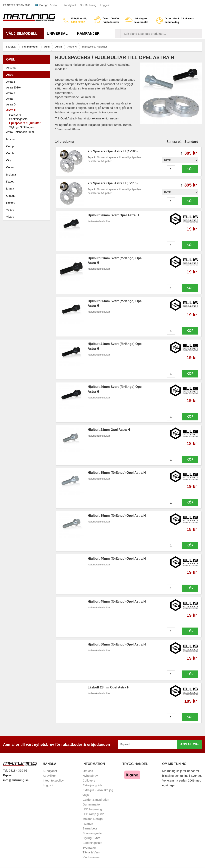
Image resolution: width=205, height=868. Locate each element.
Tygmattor (89, 848)
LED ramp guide (93, 814)
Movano (11, 139)
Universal (59, 34)
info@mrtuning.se (16, 780)
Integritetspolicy (53, 780)
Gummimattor (92, 804)
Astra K (11, 93)
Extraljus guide (92, 785)
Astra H (28, 110)
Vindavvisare (91, 857)
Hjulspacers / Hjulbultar (25, 123)
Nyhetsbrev (90, 776)
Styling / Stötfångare (22, 127)
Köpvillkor (49, 776)
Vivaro (10, 217)
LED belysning (92, 809)
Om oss (88, 771)
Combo (11, 153)
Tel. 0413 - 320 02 (15, 770)
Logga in (105, 5)
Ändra (53, 5)
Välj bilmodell (23, 34)
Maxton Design (93, 819)
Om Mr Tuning (88, 5)
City (9, 160)
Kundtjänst (70, 5)
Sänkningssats (18, 119)
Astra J (11, 82)
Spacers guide (92, 833)
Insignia (28, 175)
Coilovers (15, 115)
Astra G (28, 104)
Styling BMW (91, 838)
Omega (28, 196)
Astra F (28, 99)
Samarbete (90, 828)
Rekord (28, 203)
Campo (11, 146)
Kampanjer (88, 34)
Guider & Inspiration (96, 800)
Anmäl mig (189, 744)
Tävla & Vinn (91, 852)
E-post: (8, 775)
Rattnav (88, 824)
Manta (28, 189)
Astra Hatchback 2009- (20, 132)
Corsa (28, 167)
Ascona (28, 68)
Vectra (28, 210)
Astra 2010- (13, 87)
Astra (28, 75)
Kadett (28, 182)
